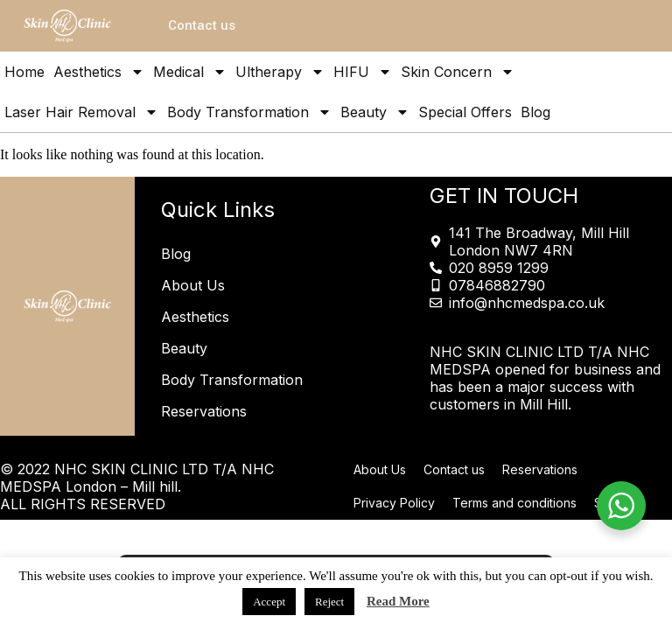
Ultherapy (280, 72)
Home (24, 72)
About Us (193, 285)
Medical (190, 72)
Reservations (204, 411)
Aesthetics (99, 72)
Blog (535, 112)
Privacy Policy (394, 503)
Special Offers (465, 112)
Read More (398, 601)
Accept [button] (269, 602)
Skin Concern (458, 72)
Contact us (454, 469)
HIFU (363, 72)
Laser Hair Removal (81, 112)
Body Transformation (249, 112)
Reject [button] (329, 602)
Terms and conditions (514, 503)
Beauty (375, 112)
